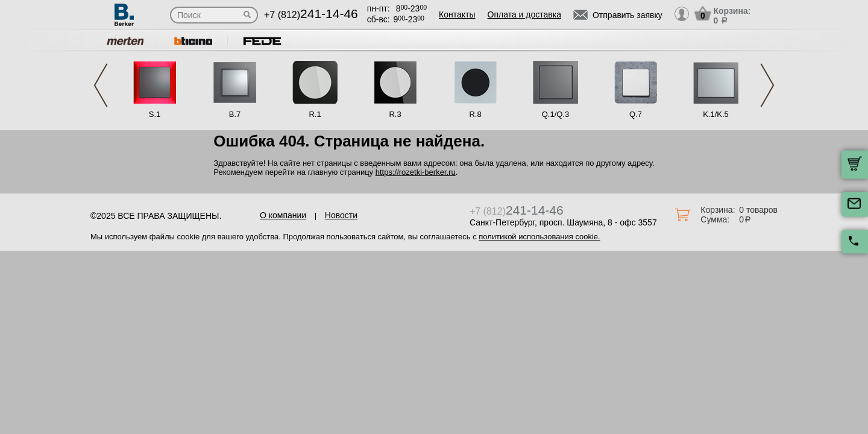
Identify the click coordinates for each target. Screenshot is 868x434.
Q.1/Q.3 (556, 114)
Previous (101, 85)
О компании (283, 215)
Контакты (457, 14)
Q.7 (636, 114)
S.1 (155, 114)
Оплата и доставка (524, 14)
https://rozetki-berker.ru (416, 172)
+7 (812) (311, 15)
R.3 (395, 114)
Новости (341, 215)
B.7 (235, 114)
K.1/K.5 (716, 114)
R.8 (475, 114)
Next (767, 85)
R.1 (315, 114)
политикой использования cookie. (539, 237)
